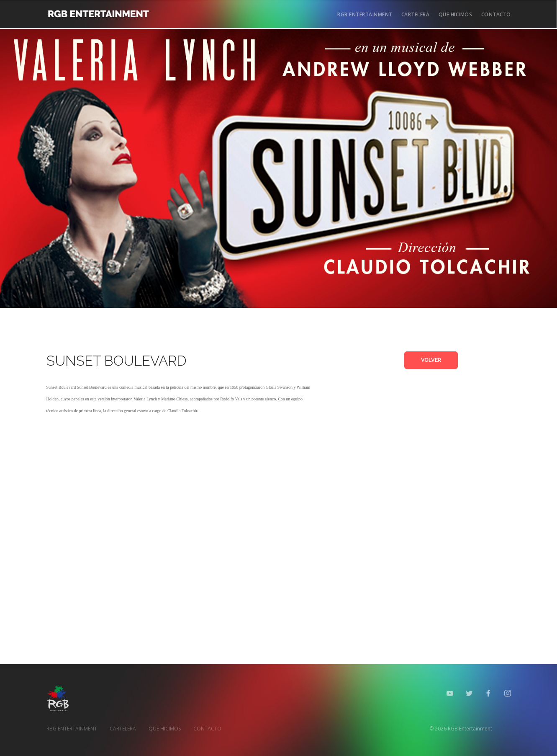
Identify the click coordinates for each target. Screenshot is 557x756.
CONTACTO (496, 14)
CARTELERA (416, 14)
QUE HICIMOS (456, 14)
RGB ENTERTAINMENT (365, 14)
